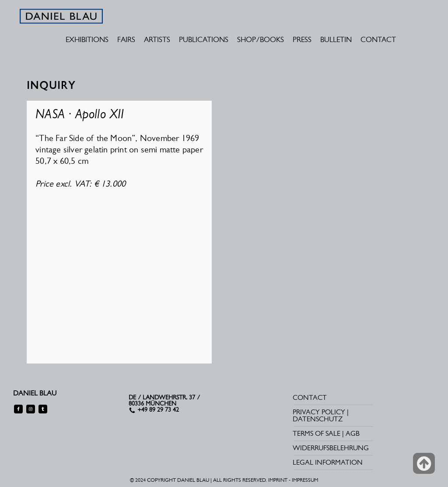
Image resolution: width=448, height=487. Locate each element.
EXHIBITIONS (87, 39)
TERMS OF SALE (317, 433)
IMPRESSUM (305, 480)
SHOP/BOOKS (261, 39)
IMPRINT (278, 480)
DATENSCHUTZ (318, 419)
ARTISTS (157, 39)
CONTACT (378, 39)
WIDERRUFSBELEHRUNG (331, 448)
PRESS (302, 39)
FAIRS (126, 39)
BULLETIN (336, 39)
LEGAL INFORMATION (328, 462)
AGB (353, 433)
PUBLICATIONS (204, 39)
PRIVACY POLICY (319, 412)
